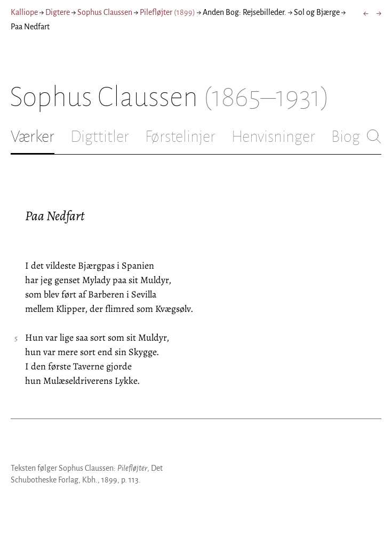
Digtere (58, 12)
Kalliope (24, 12)
